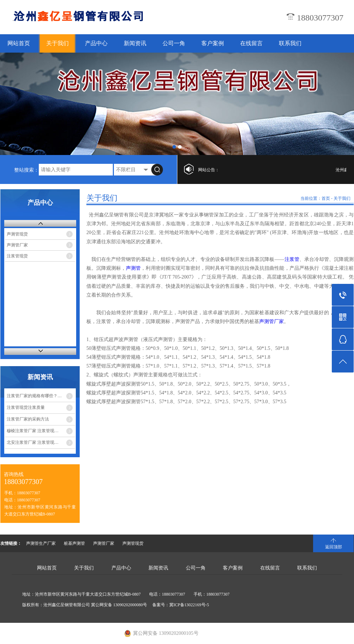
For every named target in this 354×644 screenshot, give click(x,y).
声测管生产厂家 (41, 543)
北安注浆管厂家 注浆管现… (33, 442)
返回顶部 (334, 547)
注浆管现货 (17, 256)
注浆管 (292, 259)
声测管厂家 (17, 245)
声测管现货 (17, 234)
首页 (326, 198)
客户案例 (213, 43)
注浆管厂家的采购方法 (28, 419)
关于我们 (57, 43)
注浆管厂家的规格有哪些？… (34, 396)
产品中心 (96, 43)
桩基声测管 (74, 543)
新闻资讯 (135, 43)
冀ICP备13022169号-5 (189, 605)
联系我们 (290, 43)
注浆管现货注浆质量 (26, 407)
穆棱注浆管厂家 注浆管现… (33, 431)
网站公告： (209, 170)
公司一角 (174, 43)
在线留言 (251, 43)
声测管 (133, 268)
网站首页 (19, 43)
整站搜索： (26, 170)
